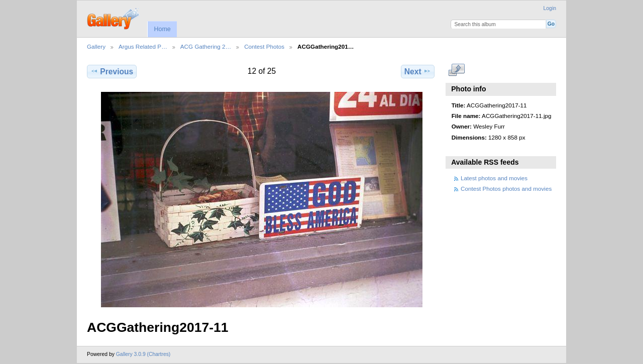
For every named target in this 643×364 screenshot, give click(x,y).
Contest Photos (264, 46)
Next (418, 71)
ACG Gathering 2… (206, 46)
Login (550, 8)
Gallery (96, 46)
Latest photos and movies (494, 178)
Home (162, 29)
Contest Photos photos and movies (506, 189)
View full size (457, 70)
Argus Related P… (143, 46)
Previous (112, 71)
